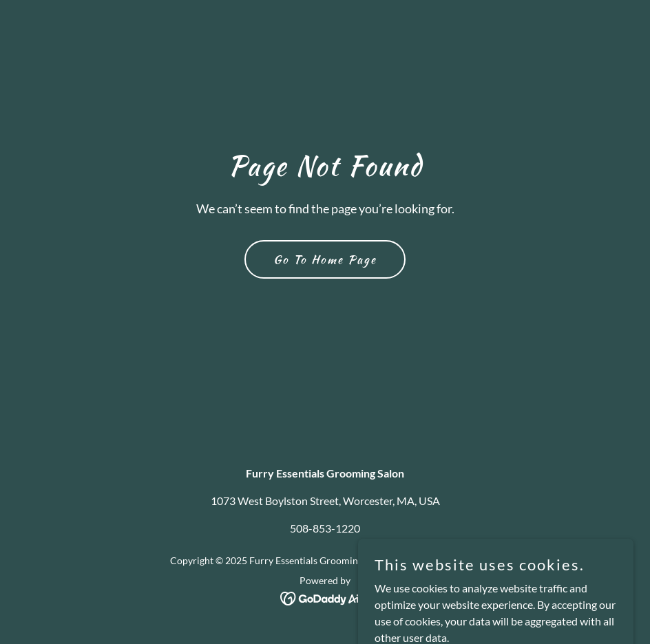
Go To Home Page (325, 259)
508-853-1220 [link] (325, 528)
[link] (325, 597)
